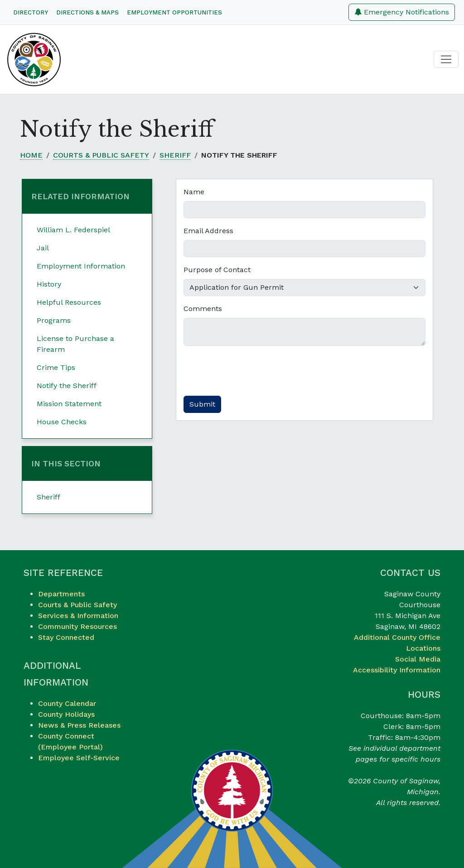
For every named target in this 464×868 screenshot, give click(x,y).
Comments (203, 309)
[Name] (304, 210)
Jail (43, 248)
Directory (31, 12)
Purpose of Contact (217, 270)
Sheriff (175, 155)
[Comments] (304, 332)
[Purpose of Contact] (304, 288)
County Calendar (67, 703)
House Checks (62, 422)
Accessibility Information (397, 670)
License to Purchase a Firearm (75, 344)
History (49, 284)
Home (31, 155)
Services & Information (78, 616)
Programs (54, 320)
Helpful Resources (69, 302)
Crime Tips (56, 367)
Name (194, 192)
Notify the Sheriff (67, 386)
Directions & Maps (87, 12)
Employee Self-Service (79, 758)
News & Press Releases (79, 725)
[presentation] (252, 371)
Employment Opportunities (174, 12)
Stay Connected (66, 637)
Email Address (208, 231)
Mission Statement (69, 404)
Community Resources (77, 626)
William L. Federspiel (73, 230)
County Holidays (66, 714)
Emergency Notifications (402, 12)
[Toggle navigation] (446, 60)
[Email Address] (304, 249)
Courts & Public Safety (101, 155)
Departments (61, 594)
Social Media (418, 659)
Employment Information (81, 266)
